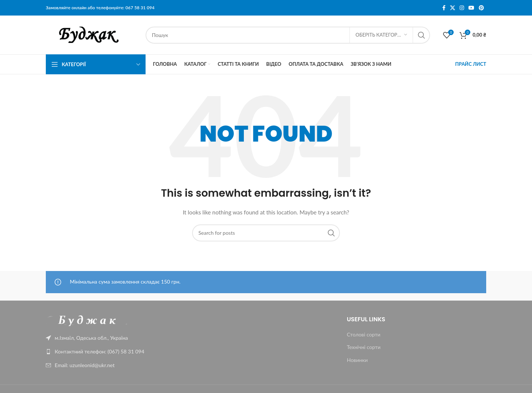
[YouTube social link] (471, 8)
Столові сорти (364, 334)
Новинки (357, 360)
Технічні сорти (364, 347)
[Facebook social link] (444, 8)
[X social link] (453, 8)
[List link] (97, 352)
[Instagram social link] (462, 8)
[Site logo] (92, 34)
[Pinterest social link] (481, 8)
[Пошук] (288, 35)
